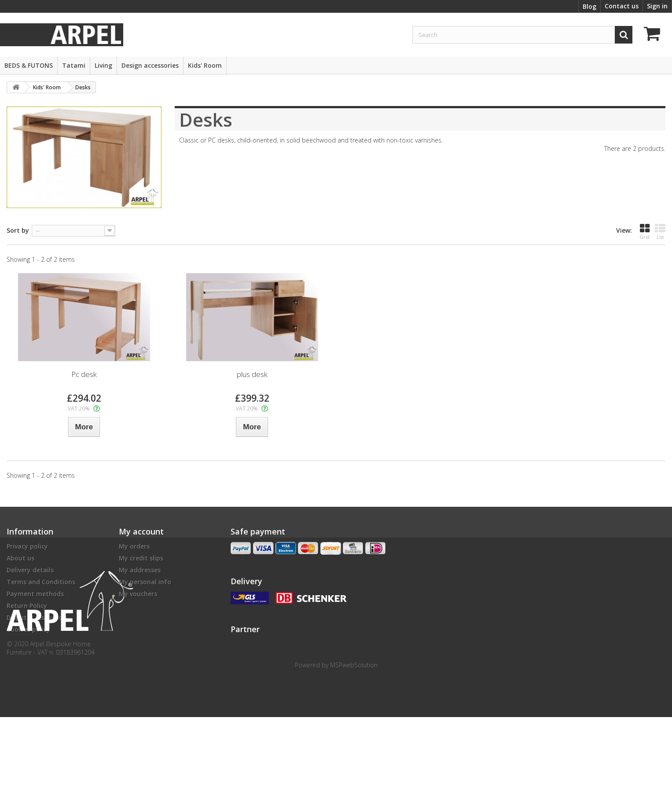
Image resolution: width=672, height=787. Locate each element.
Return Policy (27, 606)
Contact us (622, 6)
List (660, 232)
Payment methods (35, 594)
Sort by (18, 230)
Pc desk (84, 374)
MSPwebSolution (354, 735)
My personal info (145, 582)
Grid (645, 232)
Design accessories (150, 65)
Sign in (657, 6)
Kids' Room (205, 65)
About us (20, 558)
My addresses (140, 570)
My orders (134, 546)
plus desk (252, 374)
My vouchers (138, 594)
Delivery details (30, 570)
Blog (589, 6)
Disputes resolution (37, 617)
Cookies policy (28, 629)
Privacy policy (27, 546)
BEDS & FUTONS (29, 65)
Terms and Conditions (41, 582)
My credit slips (141, 558)
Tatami (74, 65)
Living (103, 65)
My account (141, 531)
